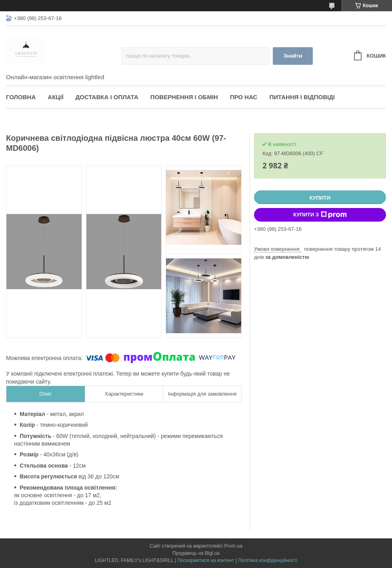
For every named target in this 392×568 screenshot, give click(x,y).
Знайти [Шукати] (293, 56)
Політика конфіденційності (268, 560)
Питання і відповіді (302, 97)
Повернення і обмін (184, 97)
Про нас (244, 97)
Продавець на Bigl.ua (196, 553)
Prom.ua (233, 546)
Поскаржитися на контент (206, 560)
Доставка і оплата (107, 97)
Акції (55, 97)
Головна (21, 97)
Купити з (320, 215)
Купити (320, 198)
